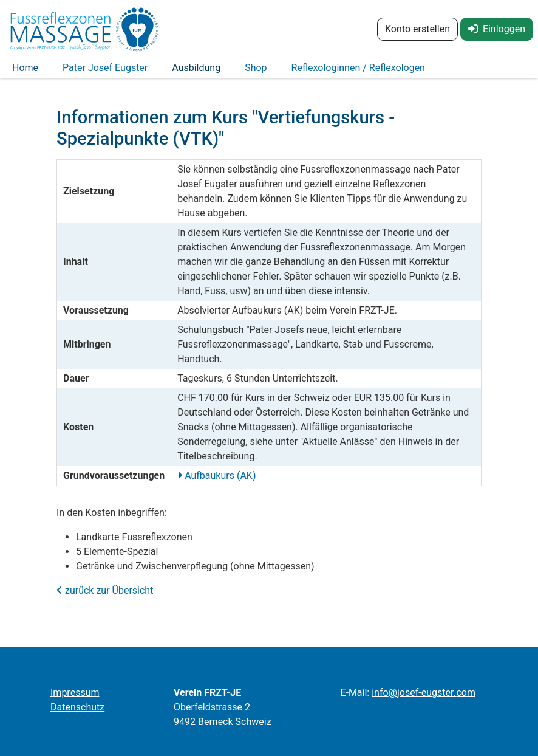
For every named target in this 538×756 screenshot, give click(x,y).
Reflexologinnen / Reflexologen (358, 71)
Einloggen (497, 29)
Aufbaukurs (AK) (219, 483)
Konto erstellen (417, 29)
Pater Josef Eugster (105, 71)
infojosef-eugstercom (424, 692)
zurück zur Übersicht (105, 598)
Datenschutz (77, 707)
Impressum (75, 692)
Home (25, 71)
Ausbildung (196, 71)
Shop (256, 71)
